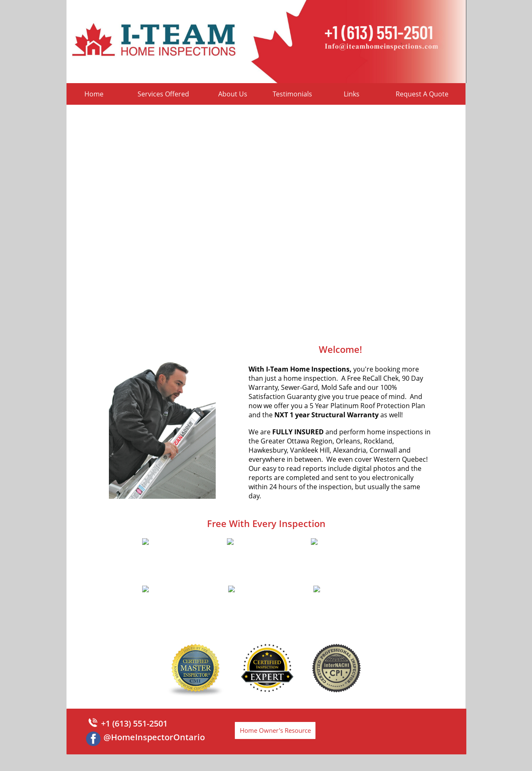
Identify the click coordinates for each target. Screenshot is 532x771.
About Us (233, 94)
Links (352, 94)
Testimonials (292, 94)
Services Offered (163, 94)
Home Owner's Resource (275, 730)
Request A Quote (422, 94)
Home (94, 94)
